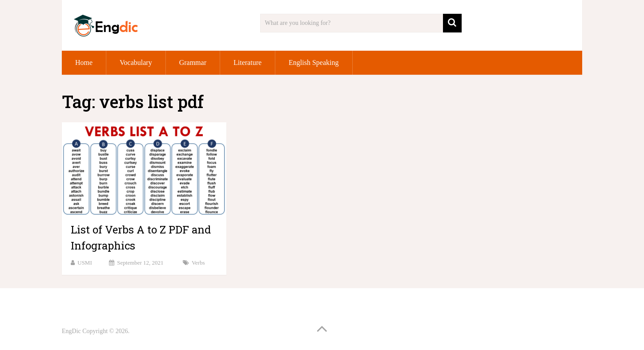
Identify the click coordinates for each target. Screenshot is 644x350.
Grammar (193, 62)
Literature (248, 62)
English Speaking (314, 62)
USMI (85, 263)
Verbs (198, 263)
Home (84, 62)
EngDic (71, 331)
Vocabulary (136, 62)
